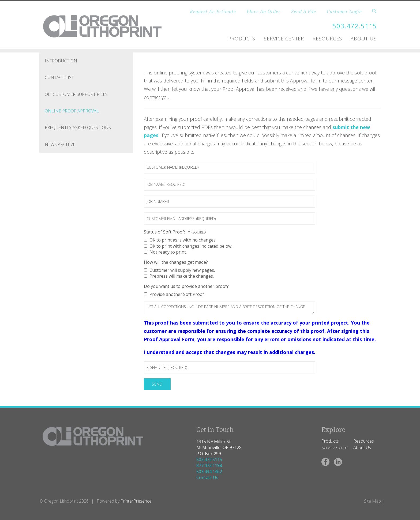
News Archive (60, 144)
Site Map (372, 501)
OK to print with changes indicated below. (188, 246)
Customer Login (344, 12)
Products (242, 39)
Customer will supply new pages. (179, 270)
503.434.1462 (209, 472)
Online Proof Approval (72, 111)
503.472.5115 (355, 26)
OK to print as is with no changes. (180, 240)
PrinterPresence (136, 501)
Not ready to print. (165, 252)
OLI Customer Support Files (76, 94)
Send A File (304, 12)
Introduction (61, 61)
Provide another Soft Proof (174, 294)
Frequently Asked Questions (78, 127)
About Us (364, 39)
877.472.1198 (209, 465)
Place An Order (264, 12)
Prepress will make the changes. (179, 276)
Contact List (59, 77)
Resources (327, 39)
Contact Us (207, 477)
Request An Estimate (213, 12)
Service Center (284, 39)
